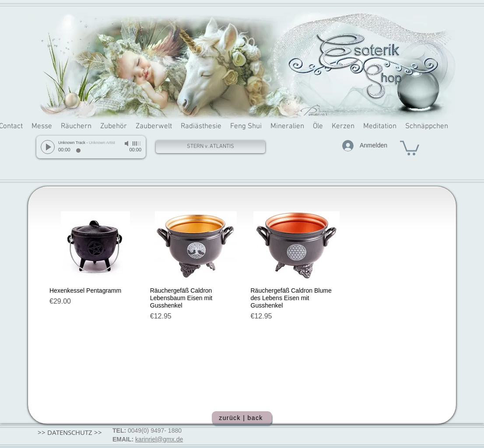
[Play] (48, 147)
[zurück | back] (242, 418)
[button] (410, 147)
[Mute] (127, 143)
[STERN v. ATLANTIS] (210, 147)
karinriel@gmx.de (159, 439)
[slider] (137, 143)
